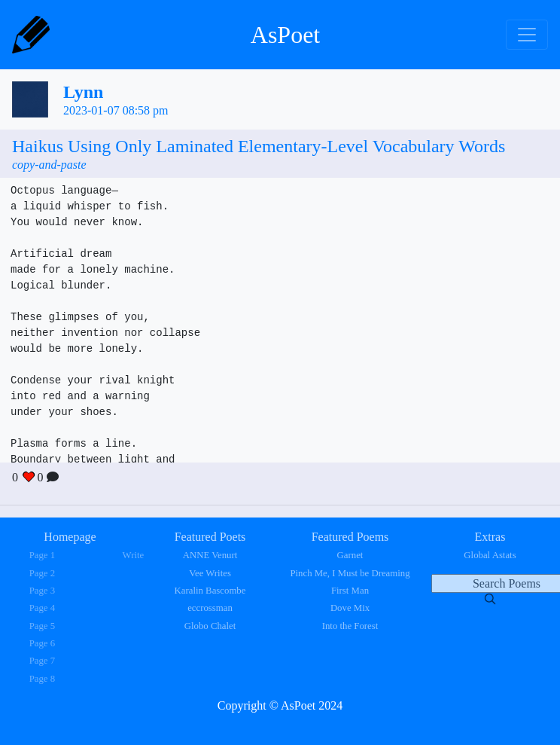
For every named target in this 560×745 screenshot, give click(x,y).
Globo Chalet (210, 626)
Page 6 (42, 643)
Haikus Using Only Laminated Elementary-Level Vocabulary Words (259, 146)
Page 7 (42, 661)
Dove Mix (350, 608)
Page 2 (42, 573)
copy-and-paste (49, 165)
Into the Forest (350, 626)
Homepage (70, 537)
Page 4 (42, 608)
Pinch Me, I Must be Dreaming (350, 573)
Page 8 (42, 679)
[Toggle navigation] (527, 35)
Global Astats (490, 555)
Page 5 (42, 626)
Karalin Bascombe (210, 591)
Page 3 (42, 591)
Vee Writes (210, 573)
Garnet (350, 555)
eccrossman (210, 608)
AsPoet (285, 35)
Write (134, 555)
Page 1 (42, 555)
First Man (350, 591)
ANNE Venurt (210, 555)
